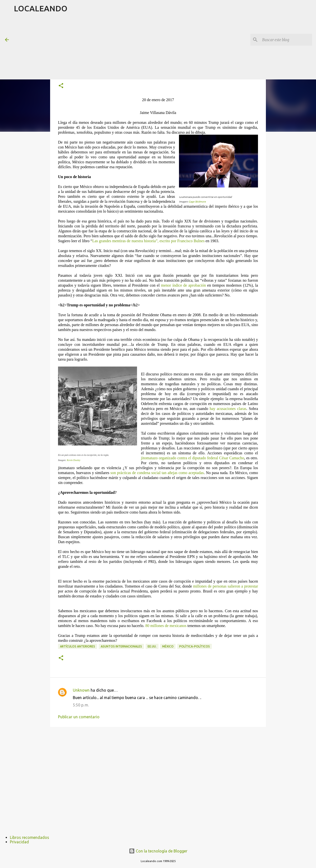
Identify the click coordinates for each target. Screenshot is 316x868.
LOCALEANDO (41, 8)
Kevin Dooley (74, 460)
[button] (61, 86)
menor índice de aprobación (183, 285)
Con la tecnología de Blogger (158, 851)
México (168, 646)
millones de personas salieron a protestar (226, 586)
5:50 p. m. (81, 705)
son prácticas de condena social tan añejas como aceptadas (157, 473)
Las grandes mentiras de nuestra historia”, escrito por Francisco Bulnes (148, 241)
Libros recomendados (30, 837)
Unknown (81, 690)
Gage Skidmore (197, 202)
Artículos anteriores (78, 646)
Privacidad (19, 842)
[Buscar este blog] (286, 40)
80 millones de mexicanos (166, 626)
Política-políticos (195, 646)
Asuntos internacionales (121, 646)
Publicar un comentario (79, 717)
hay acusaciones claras (228, 409)
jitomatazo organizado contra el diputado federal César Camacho (193, 458)
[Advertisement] (134, 48)
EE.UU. (152, 646)
